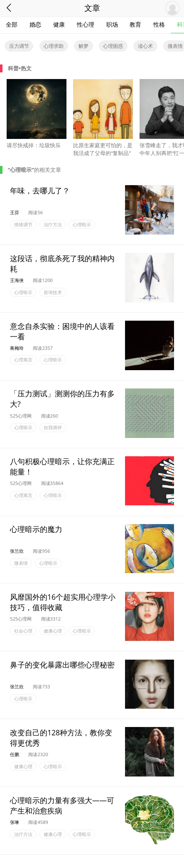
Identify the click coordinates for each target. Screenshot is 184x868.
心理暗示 (82, 224)
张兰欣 (17, 551)
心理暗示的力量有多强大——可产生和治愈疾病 (62, 805)
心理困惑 (113, 46)
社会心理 (23, 631)
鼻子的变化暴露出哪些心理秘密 (62, 665)
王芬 (15, 212)
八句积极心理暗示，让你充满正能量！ (62, 466)
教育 (135, 24)
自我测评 (53, 428)
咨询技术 (53, 292)
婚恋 (35, 24)
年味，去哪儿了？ (40, 190)
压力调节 (19, 46)
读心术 (145, 46)
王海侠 (17, 280)
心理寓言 (23, 360)
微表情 (21, 563)
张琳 (15, 822)
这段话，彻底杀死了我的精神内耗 (62, 263)
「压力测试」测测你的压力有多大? (62, 399)
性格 (159, 24)
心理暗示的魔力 (36, 529)
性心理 (86, 24)
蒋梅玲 (17, 348)
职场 (112, 24)
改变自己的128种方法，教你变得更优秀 (61, 737)
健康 (59, 24)
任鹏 (15, 754)
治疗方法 (53, 224)
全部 (12, 24)
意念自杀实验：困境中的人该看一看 (62, 331)
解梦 (83, 46)
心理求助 (54, 46)
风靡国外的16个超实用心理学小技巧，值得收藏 (63, 602)
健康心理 (53, 631)
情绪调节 (23, 224)
